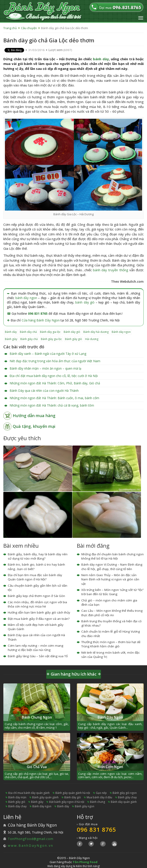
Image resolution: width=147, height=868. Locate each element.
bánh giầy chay (127, 797)
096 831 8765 (38, 313)
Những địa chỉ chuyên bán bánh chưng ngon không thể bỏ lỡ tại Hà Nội (112, 556)
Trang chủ (10, 28)
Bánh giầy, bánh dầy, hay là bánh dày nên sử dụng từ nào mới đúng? (38, 556)
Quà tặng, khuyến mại (34, 426)
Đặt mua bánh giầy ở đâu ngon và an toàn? (39, 619)
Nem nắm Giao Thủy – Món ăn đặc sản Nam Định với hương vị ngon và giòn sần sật (110, 579)
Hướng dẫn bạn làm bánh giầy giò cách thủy (39, 612)
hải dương (92, 339)
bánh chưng (98, 802)
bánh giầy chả (29, 339)
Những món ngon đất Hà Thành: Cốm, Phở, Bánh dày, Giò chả (55, 383)
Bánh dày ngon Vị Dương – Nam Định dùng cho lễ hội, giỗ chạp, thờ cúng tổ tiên (112, 567)
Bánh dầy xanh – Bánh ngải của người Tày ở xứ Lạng (48, 354)
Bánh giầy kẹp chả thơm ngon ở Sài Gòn (36, 596)
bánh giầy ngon (85, 806)
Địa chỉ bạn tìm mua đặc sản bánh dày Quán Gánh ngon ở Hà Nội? (35, 577)
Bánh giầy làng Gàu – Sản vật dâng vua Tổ (38, 656)
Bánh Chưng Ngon (37, 717)
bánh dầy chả (28, 332)
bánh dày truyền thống (111, 270)
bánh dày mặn (17, 797)
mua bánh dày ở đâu (99, 797)
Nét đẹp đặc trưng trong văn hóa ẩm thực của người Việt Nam (55, 361)
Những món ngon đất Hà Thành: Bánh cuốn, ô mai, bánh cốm (54, 398)
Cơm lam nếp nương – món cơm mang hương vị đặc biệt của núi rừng (36, 648)
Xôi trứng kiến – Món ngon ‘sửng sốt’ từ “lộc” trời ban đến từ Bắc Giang (112, 592)
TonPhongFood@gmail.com (31, 839)
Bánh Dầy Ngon (110, 717)
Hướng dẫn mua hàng (34, 416)
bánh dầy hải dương (96, 332)
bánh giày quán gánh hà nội (73, 793)
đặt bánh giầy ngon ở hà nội (67, 802)
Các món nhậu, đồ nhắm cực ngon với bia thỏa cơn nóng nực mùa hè (37, 604)
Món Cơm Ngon (110, 767)
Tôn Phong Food (85, 862)
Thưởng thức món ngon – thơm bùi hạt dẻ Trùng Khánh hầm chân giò (111, 644)
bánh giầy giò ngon (125, 793)
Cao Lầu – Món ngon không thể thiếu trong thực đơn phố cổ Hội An (112, 613)
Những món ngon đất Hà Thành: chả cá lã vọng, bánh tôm (52, 405)
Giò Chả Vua (37, 767)
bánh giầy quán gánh (45, 797)
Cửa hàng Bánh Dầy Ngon (41, 320)
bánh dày (101, 59)
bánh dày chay (17, 806)
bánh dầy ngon (26, 298)
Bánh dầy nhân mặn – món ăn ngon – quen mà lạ (45, 368)
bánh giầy (11, 339)
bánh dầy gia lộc (50, 332)
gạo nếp (101, 793)
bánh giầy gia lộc (51, 339)
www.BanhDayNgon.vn (31, 845)
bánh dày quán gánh (124, 802)
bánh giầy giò (73, 339)
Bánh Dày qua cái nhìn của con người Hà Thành (44, 391)
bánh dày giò (85, 302)
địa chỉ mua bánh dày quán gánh (29, 793)
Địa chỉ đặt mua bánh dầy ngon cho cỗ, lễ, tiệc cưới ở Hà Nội (54, 376)
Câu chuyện (29, 28)
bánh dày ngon (121, 332)
